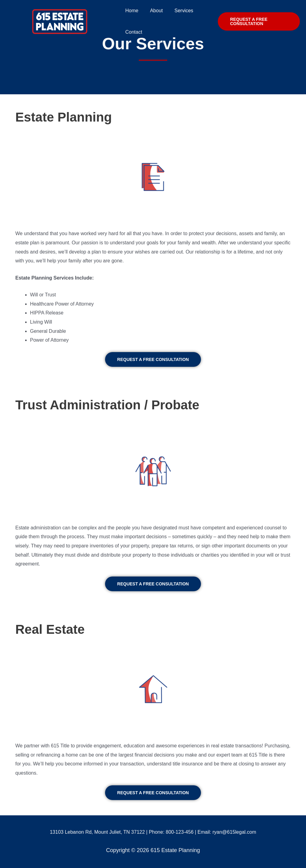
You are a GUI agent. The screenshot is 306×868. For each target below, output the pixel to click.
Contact (133, 32)
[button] (153, 359)
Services (179, 11)
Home (131, 11)
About (154, 11)
